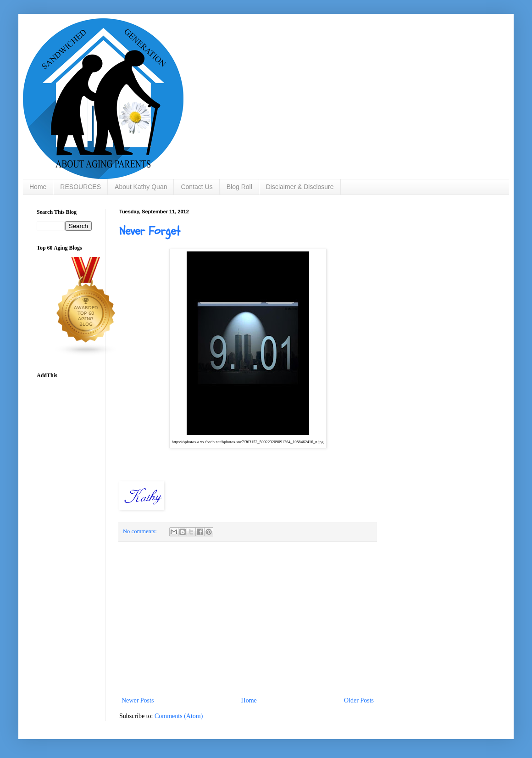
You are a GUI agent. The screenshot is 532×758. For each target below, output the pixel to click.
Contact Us (197, 187)
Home (38, 187)
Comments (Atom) (179, 716)
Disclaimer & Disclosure (300, 187)
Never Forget (150, 231)
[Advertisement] (248, 619)
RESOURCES (80, 187)
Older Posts (359, 700)
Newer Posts (138, 700)
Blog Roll (239, 187)
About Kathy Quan (141, 187)
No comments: (141, 531)
